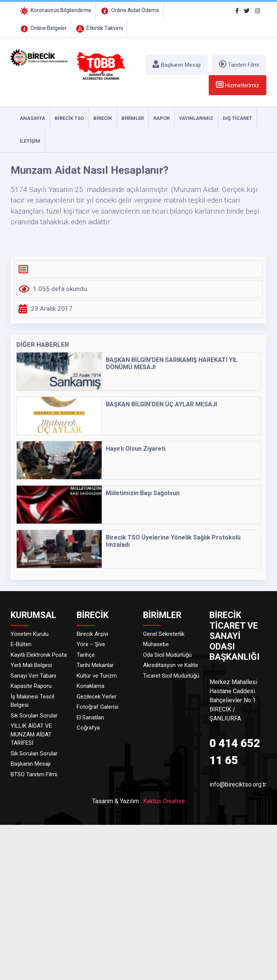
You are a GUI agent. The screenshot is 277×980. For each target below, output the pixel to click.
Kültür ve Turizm (97, 676)
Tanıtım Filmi (239, 64)
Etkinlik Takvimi (99, 28)
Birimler (133, 118)
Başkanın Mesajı (177, 64)
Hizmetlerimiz (238, 85)
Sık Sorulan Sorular (34, 716)
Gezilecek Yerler (97, 697)
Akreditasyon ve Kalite (171, 665)
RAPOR (161, 118)
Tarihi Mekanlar (95, 665)
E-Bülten (21, 644)
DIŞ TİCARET (237, 118)
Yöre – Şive (91, 644)
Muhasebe (156, 644)
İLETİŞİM (30, 141)
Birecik (103, 118)
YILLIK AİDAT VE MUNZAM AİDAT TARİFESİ (31, 734)
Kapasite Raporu (31, 686)
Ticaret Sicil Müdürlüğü (171, 676)
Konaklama (90, 686)
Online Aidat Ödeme (129, 10)
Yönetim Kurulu (30, 634)
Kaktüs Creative (164, 801)
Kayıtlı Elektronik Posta (39, 655)
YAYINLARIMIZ (196, 118)
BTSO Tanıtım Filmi (34, 774)
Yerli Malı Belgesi (31, 665)
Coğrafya (88, 728)
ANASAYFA (32, 118)
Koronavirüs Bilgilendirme (55, 10)
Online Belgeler (43, 28)
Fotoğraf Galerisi (98, 707)
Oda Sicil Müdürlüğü (167, 655)
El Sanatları (90, 717)
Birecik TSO (69, 118)
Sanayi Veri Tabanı (33, 676)
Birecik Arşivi (92, 634)
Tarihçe (86, 655)
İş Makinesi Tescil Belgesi (32, 701)
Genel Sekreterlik (164, 634)
